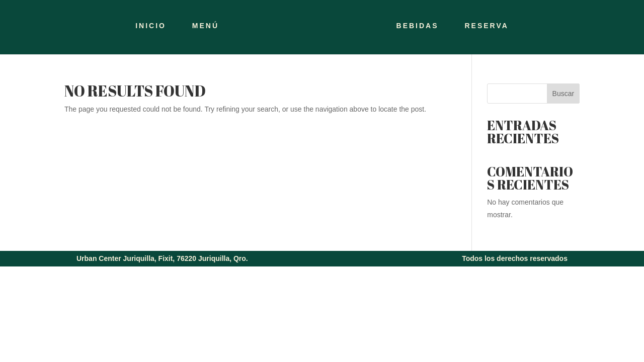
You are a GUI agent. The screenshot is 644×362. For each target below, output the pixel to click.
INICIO (151, 26)
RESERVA (486, 26)
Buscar (563, 94)
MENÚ (206, 26)
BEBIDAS (418, 26)
